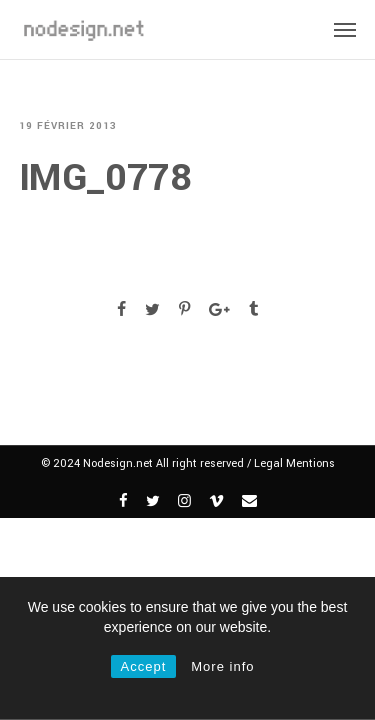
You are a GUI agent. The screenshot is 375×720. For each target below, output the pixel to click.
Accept (144, 666)
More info (222, 666)
